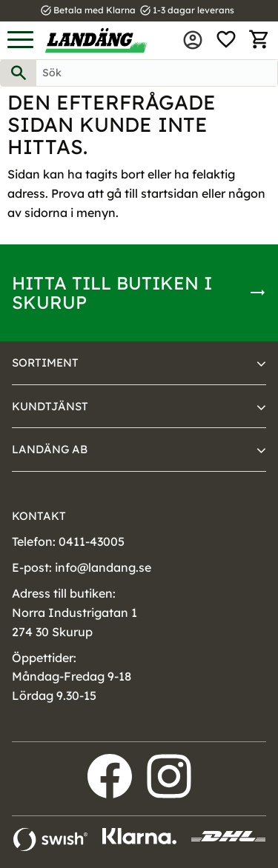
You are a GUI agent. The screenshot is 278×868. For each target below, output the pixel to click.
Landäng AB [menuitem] (50, 449)
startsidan (170, 193)
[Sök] (19, 73)
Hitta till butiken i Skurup (112, 293)
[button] (20, 40)
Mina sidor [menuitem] (193, 40)
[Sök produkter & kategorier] (157, 73)
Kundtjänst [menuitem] (50, 406)
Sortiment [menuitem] (45, 363)
